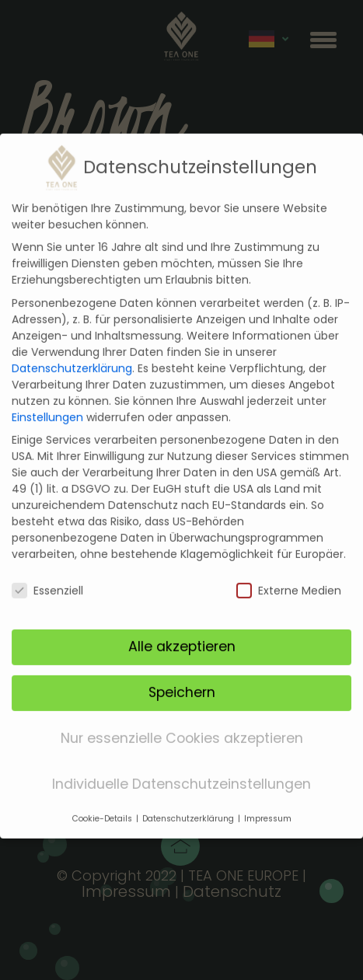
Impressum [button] (268, 802)
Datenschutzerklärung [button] (189, 802)
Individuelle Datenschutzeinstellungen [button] (181, 768)
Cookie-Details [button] (103, 802)
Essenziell (47, 574)
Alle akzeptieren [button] (182, 630)
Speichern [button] (182, 676)
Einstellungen (47, 400)
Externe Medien (289, 574)
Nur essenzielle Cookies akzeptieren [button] (182, 722)
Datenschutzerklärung (72, 351)
